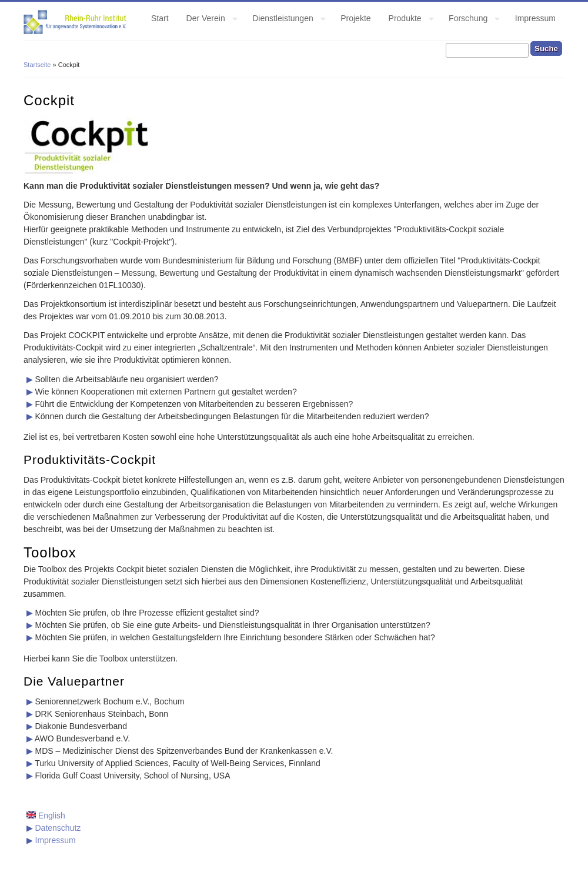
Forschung (470, 20)
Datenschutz (58, 828)
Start (160, 18)
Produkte (407, 20)
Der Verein (208, 20)
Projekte (355, 18)
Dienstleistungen (285, 20)
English (46, 816)
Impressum (535, 18)
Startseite (37, 65)
